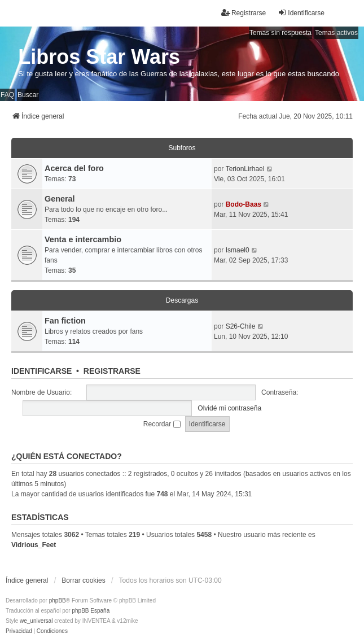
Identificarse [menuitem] (301, 13)
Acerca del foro (74, 168)
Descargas (182, 300)
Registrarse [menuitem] (244, 13)
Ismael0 (238, 250)
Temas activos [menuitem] (336, 33)
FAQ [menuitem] (7, 95)
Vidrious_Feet (34, 545)
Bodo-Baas (244, 204)
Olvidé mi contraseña (229, 408)
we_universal (36, 621)
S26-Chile (241, 326)
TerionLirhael (245, 169)
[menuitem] (19, 631)
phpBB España (91, 611)
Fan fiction (65, 321)
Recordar (162, 424)
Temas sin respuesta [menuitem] (280, 33)
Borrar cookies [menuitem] (83, 580)
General (60, 199)
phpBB (58, 600)
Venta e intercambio (83, 239)
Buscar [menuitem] (28, 95)
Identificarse (41, 371)
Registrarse (112, 371)
